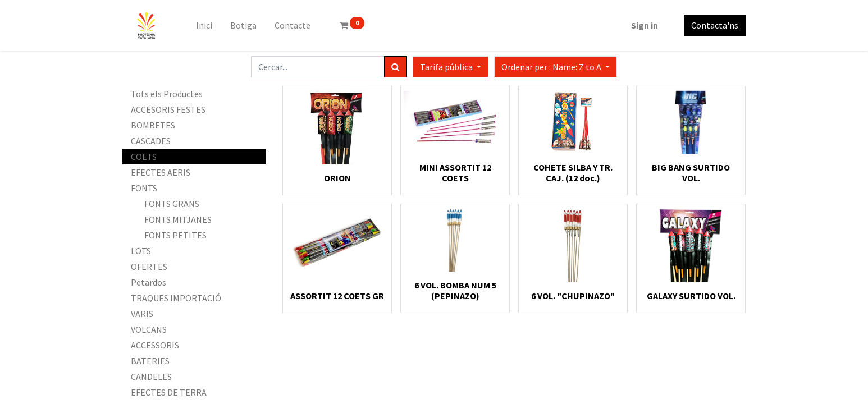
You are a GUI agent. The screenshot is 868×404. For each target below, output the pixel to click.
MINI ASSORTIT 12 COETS (455, 173)
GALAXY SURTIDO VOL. (691, 296)
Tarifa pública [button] (447, 67)
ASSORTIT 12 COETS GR (337, 296)
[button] (556, 67)
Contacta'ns (715, 25)
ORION (337, 178)
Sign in (645, 25)
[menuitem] (204, 25)
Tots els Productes (167, 94)
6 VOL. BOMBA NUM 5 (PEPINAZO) (455, 290)
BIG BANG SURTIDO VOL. (691, 173)
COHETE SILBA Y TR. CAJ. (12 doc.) (573, 173)
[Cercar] (396, 67)
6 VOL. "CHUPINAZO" (573, 296)
